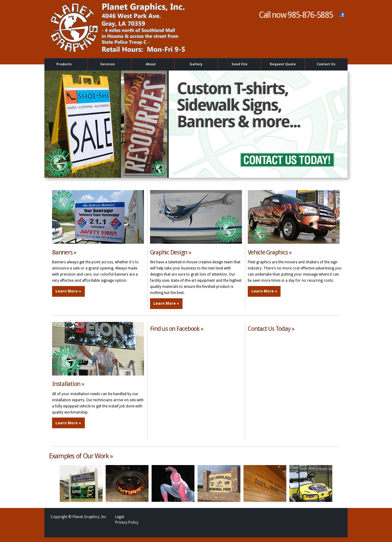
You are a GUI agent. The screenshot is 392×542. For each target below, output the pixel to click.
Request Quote (283, 64)
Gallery (196, 64)
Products (65, 65)
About (152, 65)
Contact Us (326, 64)
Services (108, 65)
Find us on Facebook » (177, 329)
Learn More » (68, 291)
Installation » (68, 384)
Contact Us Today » (271, 329)
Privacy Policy (127, 522)
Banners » (64, 252)
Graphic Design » (171, 252)
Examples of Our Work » (81, 456)
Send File (239, 64)
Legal (120, 517)
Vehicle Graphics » (270, 252)
